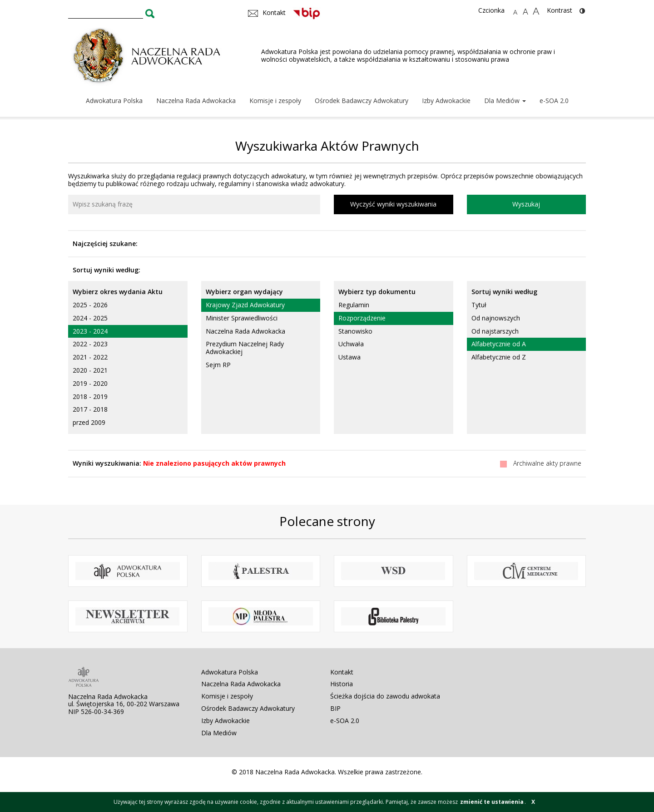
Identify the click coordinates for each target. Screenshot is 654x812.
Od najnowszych (496, 318)
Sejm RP (218, 365)
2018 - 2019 (90, 396)
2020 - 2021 (90, 370)
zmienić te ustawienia (492, 802)
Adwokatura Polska (114, 101)
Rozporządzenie (362, 318)
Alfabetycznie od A (499, 344)
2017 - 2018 (90, 409)
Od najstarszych (495, 331)
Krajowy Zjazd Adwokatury (245, 305)
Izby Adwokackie (446, 101)
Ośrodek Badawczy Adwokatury (362, 101)
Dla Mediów (505, 101)
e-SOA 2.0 (554, 101)
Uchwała (351, 344)
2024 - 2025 (90, 318)
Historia (342, 684)
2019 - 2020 (90, 383)
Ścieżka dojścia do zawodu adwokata (385, 696)
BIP (335, 708)
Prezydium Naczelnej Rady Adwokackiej (245, 348)
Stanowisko (355, 331)
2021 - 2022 (90, 357)
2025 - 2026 (90, 305)
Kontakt (342, 672)
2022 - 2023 (90, 344)
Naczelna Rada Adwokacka (196, 101)
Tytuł (479, 305)
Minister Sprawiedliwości (242, 318)
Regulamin (354, 305)
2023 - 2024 (90, 331)
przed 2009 (89, 422)
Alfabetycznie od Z (499, 357)
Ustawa (349, 357)
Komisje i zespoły (275, 101)
